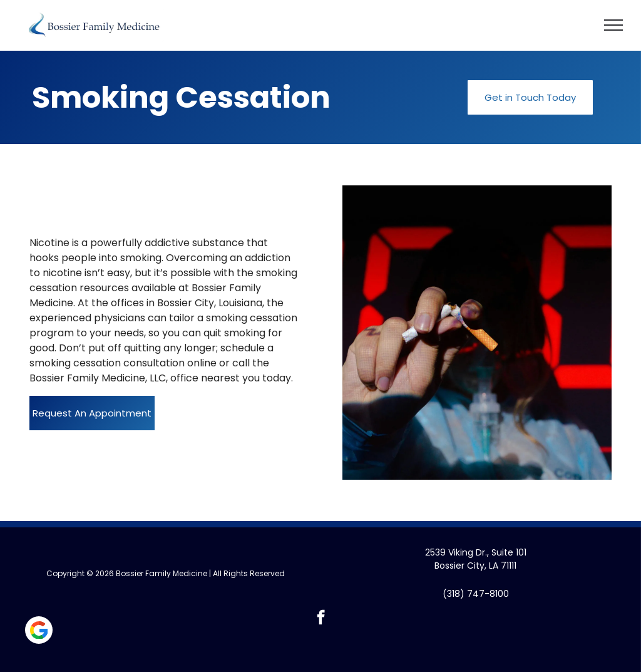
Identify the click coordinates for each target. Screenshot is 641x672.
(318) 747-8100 (476, 594)
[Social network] (39, 632)
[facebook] (321, 619)
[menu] (613, 25)
